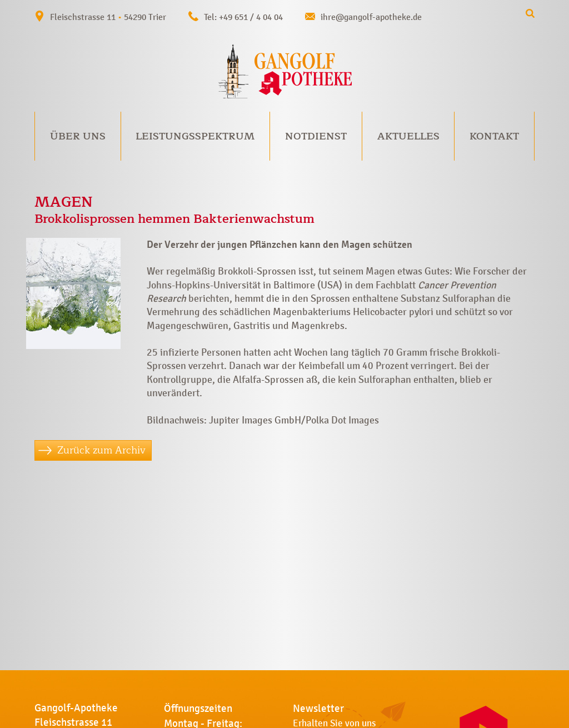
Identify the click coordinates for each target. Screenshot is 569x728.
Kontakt (494, 136)
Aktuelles (408, 136)
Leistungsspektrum (195, 136)
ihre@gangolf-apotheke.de (371, 17)
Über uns (78, 136)
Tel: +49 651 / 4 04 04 (243, 17)
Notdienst (316, 136)
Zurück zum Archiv (101, 450)
